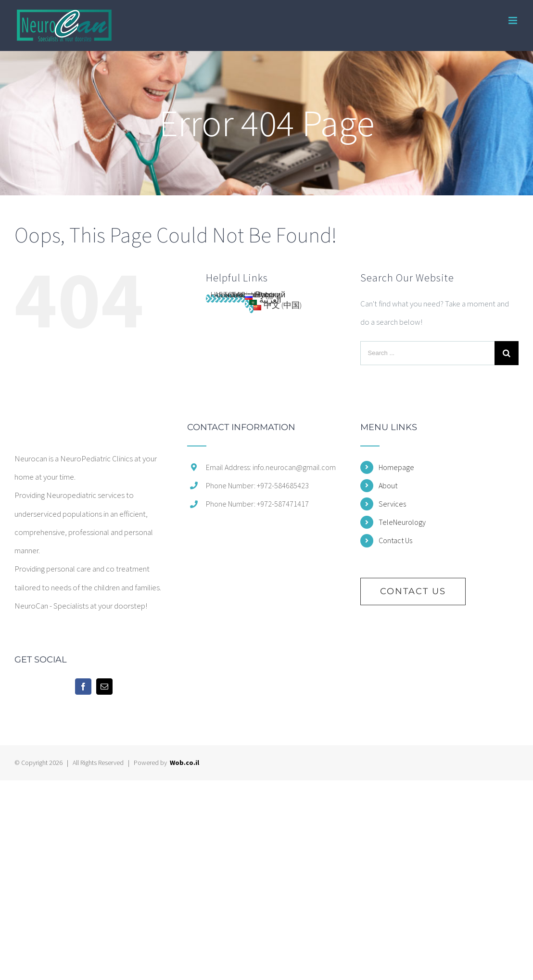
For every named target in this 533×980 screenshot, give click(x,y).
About (388, 485)
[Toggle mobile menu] (514, 20)
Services (392, 504)
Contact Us (395, 540)
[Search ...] (427, 353)
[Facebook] (83, 687)
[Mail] (104, 687)
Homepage (396, 467)
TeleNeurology (402, 522)
